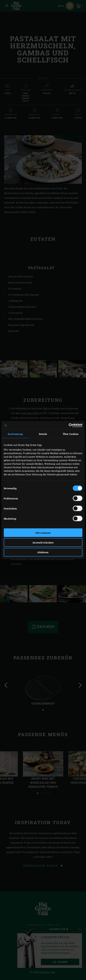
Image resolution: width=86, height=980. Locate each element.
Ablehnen (43, 552)
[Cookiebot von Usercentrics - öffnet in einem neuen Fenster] (68, 425)
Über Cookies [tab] (71, 434)
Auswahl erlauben (43, 543)
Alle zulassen (43, 533)
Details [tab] (43, 434)
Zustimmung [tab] (15, 434)
